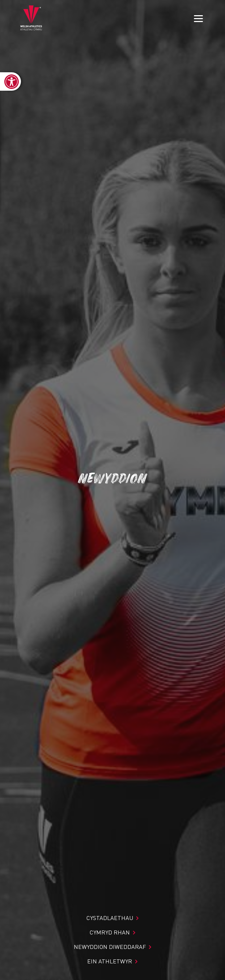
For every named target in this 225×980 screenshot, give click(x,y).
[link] (10, 81)
